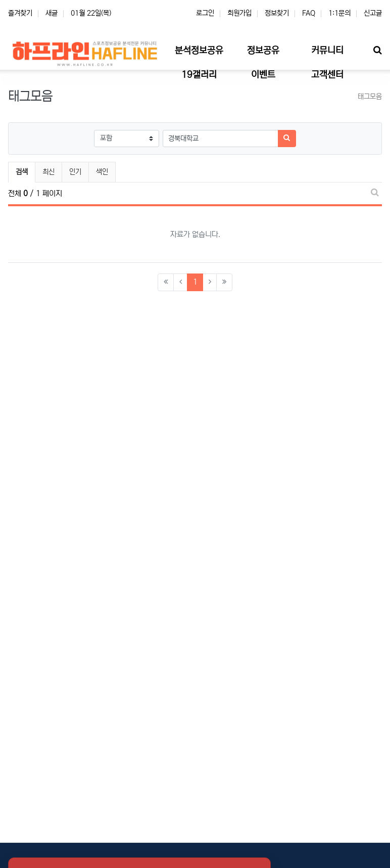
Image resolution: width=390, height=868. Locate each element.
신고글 (373, 13)
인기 (75, 172)
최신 (48, 172)
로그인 (205, 13)
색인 (102, 172)
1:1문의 (339, 13)
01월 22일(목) (91, 13)
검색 (22, 172)
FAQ (309, 13)
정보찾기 (277, 13)
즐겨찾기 (20, 13)
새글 (52, 13)
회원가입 (239, 13)
